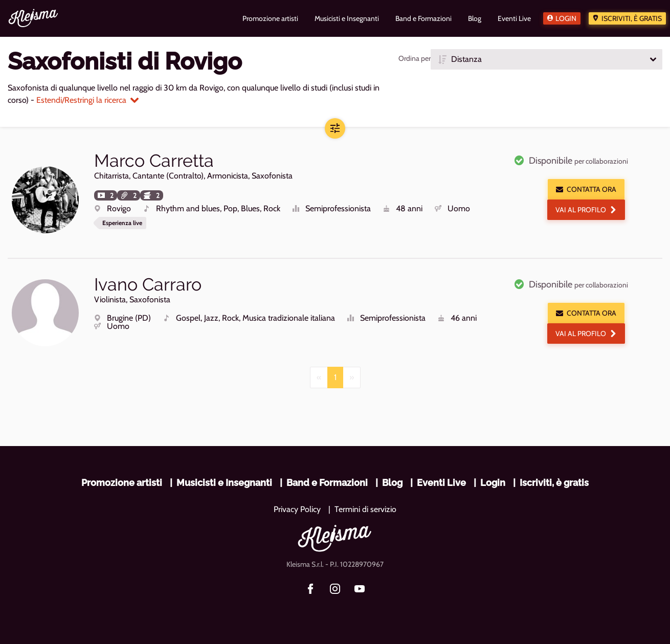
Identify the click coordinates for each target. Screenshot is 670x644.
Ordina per (415, 58)
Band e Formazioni (327, 483)
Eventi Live (441, 483)
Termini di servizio (365, 509)
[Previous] (319, 377)
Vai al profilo (586, 210)
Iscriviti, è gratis (632, 18)
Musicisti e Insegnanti (224, 483)
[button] (546, 59)
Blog (392, 483)
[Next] (352, 377)
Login (566, 18)
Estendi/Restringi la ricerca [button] (87, 100)
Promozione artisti (122, 483)
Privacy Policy (297, 509)
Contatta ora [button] (586, 189)
